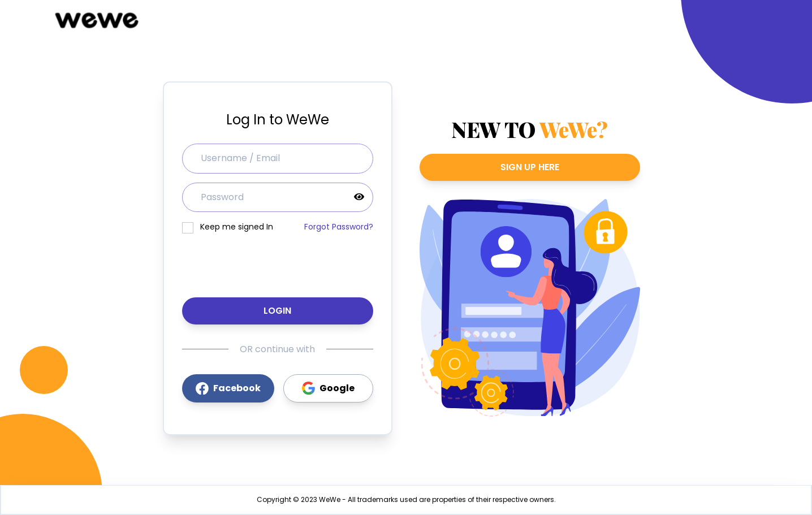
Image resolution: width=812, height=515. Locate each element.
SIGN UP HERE (530, 167)
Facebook (228, 388)
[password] (277, 197)
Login (277, 311)
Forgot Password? (339, 227)
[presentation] (278, 262)
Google (328, 388)
